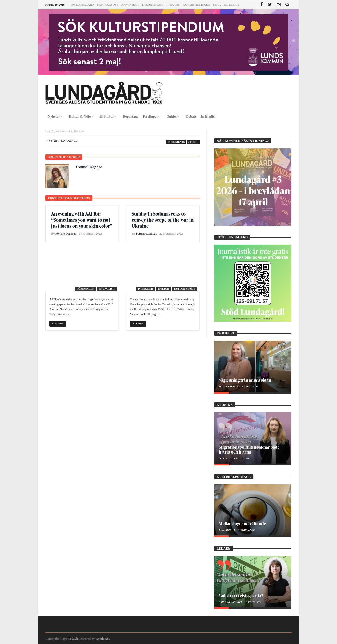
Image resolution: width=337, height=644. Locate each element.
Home (49, 131)
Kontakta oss (108, 5)
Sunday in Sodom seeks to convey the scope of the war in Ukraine (163, 220)
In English (107, 289)
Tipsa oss (173, 5)
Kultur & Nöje (185, 289)
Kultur (164, 289)
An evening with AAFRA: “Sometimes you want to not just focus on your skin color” (82, 220)
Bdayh (74, 638)
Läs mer (58, 323)
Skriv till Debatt (226, 5)
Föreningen (86, 289)
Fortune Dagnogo (89, 167)
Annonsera (130, 5)
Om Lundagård (82, 5)
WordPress (102, 638)
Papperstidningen (196, 5)
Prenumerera (152, 5)
